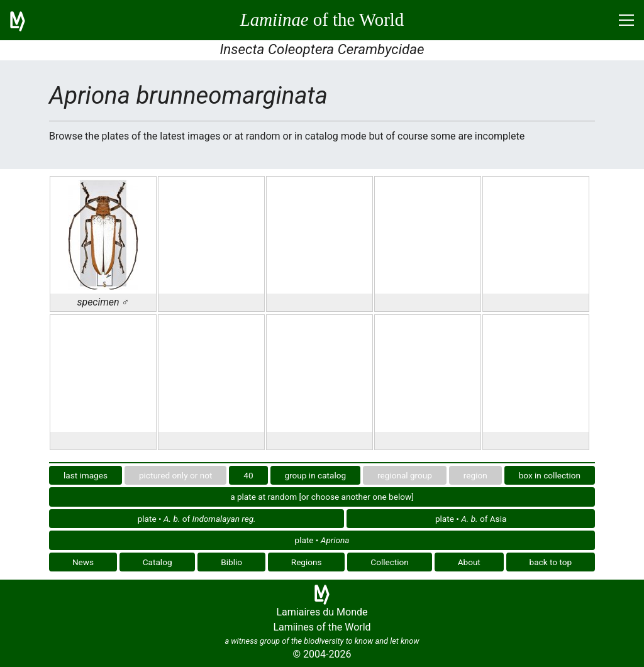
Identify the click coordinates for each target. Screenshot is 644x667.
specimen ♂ (103, 302)
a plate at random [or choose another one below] (322, 497)
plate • (322, 540)
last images (86, 475)
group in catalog (316, 475)
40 (248, 475)
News (83, 562)
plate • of (197, 519)
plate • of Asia (471, 519)
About (469, 562)
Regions (307, 562)
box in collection (550, 475)
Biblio (231, 562)
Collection (390, 562)
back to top (551, 562)
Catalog (158, 562)
